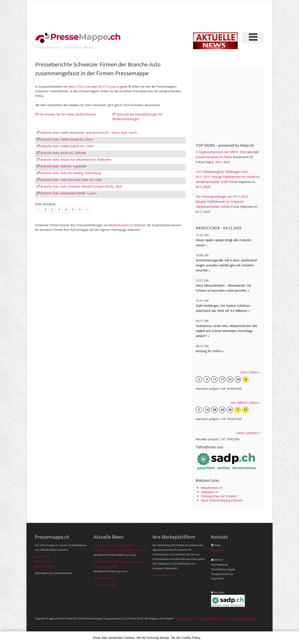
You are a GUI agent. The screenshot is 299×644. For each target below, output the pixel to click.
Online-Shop (45, 566)
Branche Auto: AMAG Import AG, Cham (67, 146)
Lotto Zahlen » (250, 372)
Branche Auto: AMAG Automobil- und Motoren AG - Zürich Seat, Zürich (89, 133)
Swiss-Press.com (79, 87)
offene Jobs (42, 557)
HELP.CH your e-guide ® (114, 87)
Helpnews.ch (209, 492)
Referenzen (43, 561)
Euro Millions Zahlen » (245, 403)
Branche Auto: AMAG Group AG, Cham (67, 139)
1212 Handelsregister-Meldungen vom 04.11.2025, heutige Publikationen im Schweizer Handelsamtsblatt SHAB (228, 177)
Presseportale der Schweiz (219, 496)
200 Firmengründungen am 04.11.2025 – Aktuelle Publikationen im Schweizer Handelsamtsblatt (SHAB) (223, 202)
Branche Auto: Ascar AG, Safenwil (63, 153)
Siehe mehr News (105, 578)
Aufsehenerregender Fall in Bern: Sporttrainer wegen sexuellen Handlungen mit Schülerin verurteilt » (226, 265)
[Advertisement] (193, 16)
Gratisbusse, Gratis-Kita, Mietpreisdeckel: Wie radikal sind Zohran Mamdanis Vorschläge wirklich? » (226, 331)
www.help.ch (161, 575)
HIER (126, 105)
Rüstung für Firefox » (210, 351)
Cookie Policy (191, 638)
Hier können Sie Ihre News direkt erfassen (67, 114)
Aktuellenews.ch (212, 488)
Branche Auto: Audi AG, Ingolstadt (64, 166)
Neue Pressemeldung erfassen (222, 500)
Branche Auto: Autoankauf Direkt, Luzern (68, 193)
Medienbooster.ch (121, 225)
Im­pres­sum (182, 618)
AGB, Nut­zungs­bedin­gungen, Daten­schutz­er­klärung (224, 618)
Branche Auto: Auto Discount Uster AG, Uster (71, 180)
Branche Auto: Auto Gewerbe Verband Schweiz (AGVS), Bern (81, 186)
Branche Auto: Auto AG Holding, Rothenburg (71, 173)
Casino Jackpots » (248, 433)
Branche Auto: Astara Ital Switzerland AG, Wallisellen (76, 159)
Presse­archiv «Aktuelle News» (66, 47)
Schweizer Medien (105, 585)
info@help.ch (220, 550)
